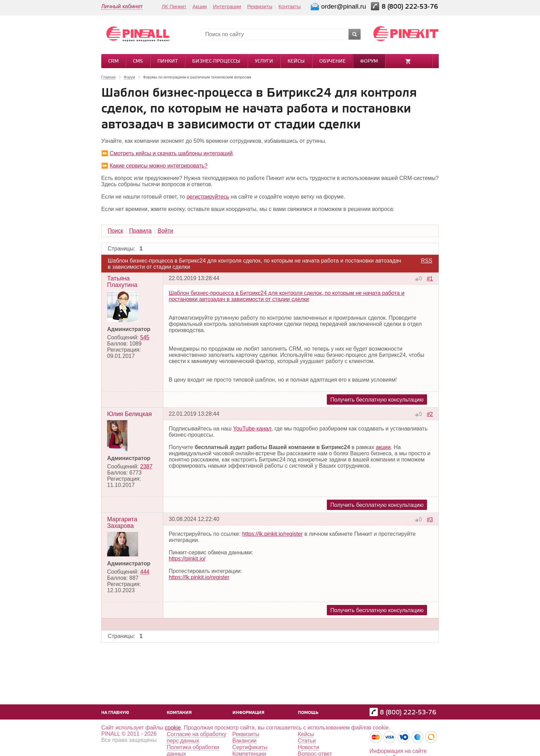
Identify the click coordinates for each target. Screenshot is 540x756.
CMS (138, 61)
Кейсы (296, 61)
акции (383, 447)
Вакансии (245, 741)
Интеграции (227, 6)
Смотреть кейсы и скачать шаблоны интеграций (171, 153)
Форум (369, 61)
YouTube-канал (252, 429)
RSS (427, 261)
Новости (309, 747)
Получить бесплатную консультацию (377, 400)
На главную (115, 713)
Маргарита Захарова (122, 523)
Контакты (290, 6)
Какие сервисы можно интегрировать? (158, 166)
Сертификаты (250, 747)
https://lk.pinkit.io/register (272, 534)
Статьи (307, 741)
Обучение (333, 61)
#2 (430, 414)
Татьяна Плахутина (122, 282)
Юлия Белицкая (129, 414)
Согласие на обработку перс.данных (196, 737)
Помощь (308, 713)
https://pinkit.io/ (187, 559)
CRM (113, 61)
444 (145, 572)
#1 (430, 279)
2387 (146, 466)
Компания (179, 713)
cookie (173, 728)
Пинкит (168, 61)
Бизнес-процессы (216, 61)
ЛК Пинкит (174, 6)
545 (145, 337)
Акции (200, 6)
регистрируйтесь (208, 197)
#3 (430, 519)
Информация (248, 713)
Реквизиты (260, 6)
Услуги (264, 61)
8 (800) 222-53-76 (411, 7)
